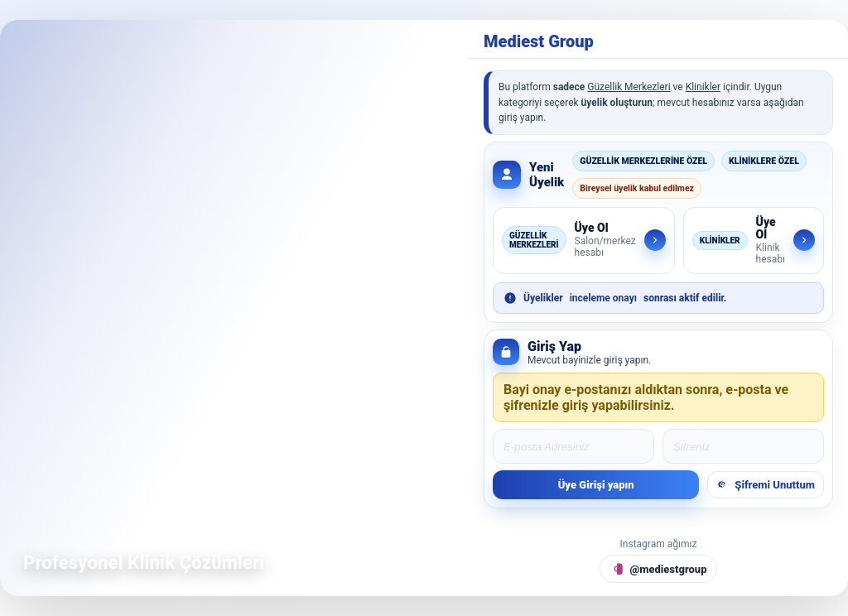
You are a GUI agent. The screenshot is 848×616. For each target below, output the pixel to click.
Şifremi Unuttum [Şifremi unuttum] (766, 485)
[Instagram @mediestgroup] (659, 569)
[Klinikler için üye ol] (754, 241)
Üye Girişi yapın (596, 485)
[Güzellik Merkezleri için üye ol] (584, 241)
